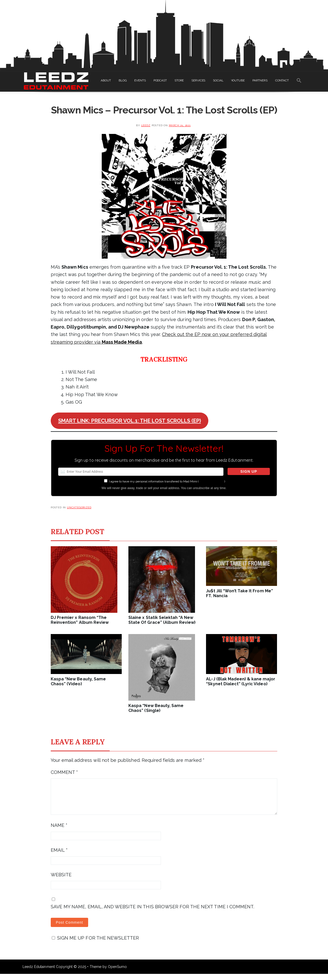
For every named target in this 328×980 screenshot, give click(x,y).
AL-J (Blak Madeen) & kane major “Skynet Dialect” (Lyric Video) (240, 681)
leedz (146, 125)
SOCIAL (218, 80)
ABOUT (106, 80)
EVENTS (140, 80)
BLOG (123, 80)
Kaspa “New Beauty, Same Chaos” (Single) (156, 708)
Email (59, 856)
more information (212, 481)
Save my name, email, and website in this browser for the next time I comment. (152, 913)
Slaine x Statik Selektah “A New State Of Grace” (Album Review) (162, 620)
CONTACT (282, 80)
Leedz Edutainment (39, 973)
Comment (64, 772)
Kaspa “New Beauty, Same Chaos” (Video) (78, 681)
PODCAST (160, 80)
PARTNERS (260, 80)
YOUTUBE (238, 80)
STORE (179, 80)
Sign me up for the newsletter (95, 944)
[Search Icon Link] (299, 81)
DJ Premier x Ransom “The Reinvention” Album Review (80, 620)
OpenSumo (117, 973)
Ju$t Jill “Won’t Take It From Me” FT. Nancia (239, 593)
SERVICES (198, 80)
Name (59, 831)
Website (61, 881)
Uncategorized (79, 507)
